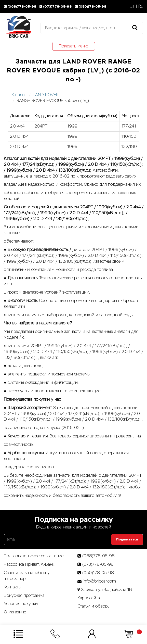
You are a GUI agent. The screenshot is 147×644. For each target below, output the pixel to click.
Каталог (19, 95)
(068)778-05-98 (21, 7)
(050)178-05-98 (91, 7)
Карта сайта (89, 598)
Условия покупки (21, 604)
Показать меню (74, 46)
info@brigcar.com (99, 581)
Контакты (13, 587)
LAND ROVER (46, 95)
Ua (132, 6)
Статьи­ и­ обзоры (94, 606)
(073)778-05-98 (56, 7)
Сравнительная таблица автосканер (27, 576)
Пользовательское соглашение (34, 556)
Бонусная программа (24, 595)
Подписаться (127, 539)
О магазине (15, 612)
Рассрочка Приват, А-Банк (29, 564)
